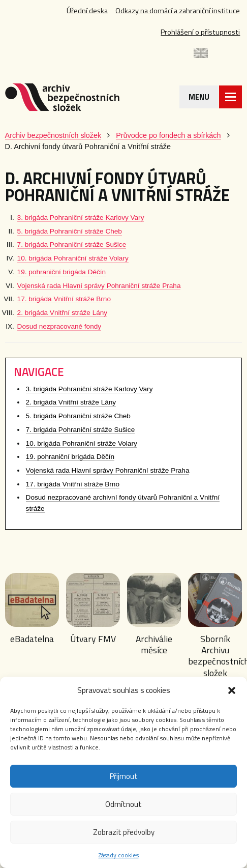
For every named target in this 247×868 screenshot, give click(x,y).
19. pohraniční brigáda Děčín (62, 272)
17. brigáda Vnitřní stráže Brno (64, 299)
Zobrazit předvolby (124, 832)
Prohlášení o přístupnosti (200, 32)
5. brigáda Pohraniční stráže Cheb (70, 231)
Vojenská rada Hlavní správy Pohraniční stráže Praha (99, 286)
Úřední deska (87, 11)
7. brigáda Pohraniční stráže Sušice (72, 244)
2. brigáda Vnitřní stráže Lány (63, 313)
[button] (232, 690)
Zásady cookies (119, 855)
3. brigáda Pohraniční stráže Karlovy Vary (81, 218)
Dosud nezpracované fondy (59, 326)
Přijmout (124, 776)
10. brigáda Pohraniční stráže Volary (73, 258)
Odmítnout (123, 804)
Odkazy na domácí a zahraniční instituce (178, 11)
